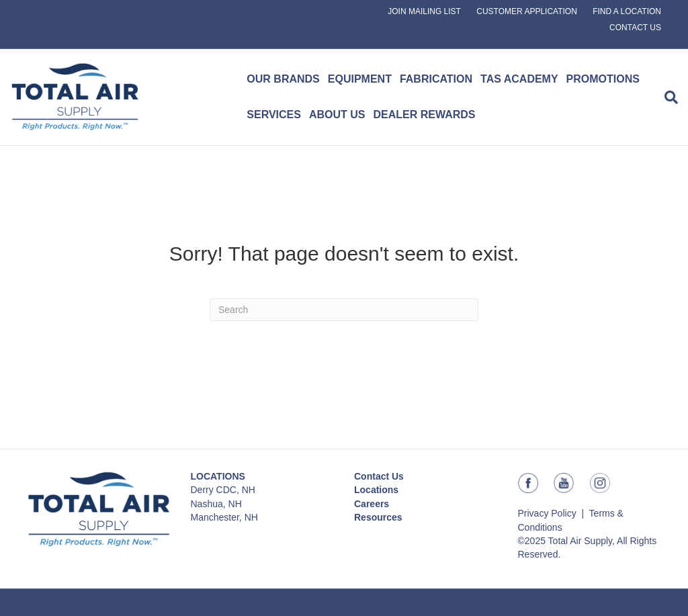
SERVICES (274, 115)
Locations (376, 490)
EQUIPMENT (360, 79)
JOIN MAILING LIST (424, 11)
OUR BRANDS (283, 79)
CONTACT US (635, 28)
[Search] (669, 97)
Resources (378, 517)
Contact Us (379, 476)
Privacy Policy (547, 513)
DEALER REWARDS (425, 115)
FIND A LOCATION (627, 11)
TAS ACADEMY (519, 79)
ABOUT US (337, 115)
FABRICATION (436, 79)
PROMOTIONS (603, 79)
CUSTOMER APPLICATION (527, 11)
